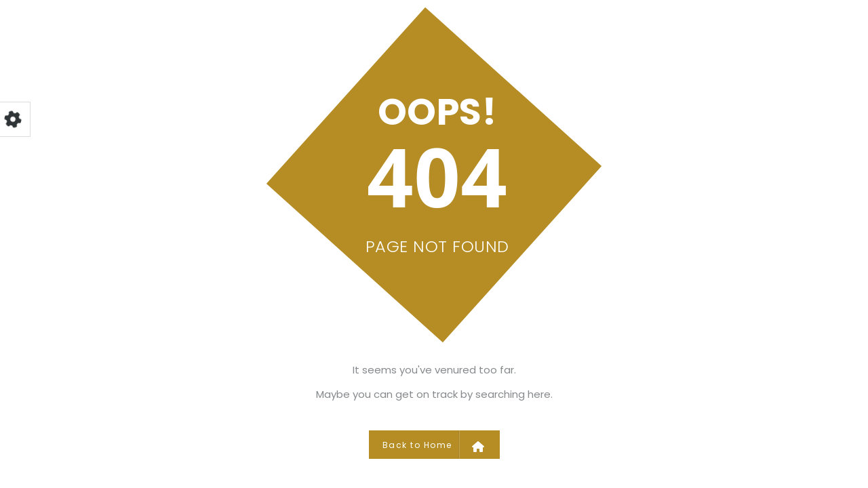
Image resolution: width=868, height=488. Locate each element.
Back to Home (434, 445)
